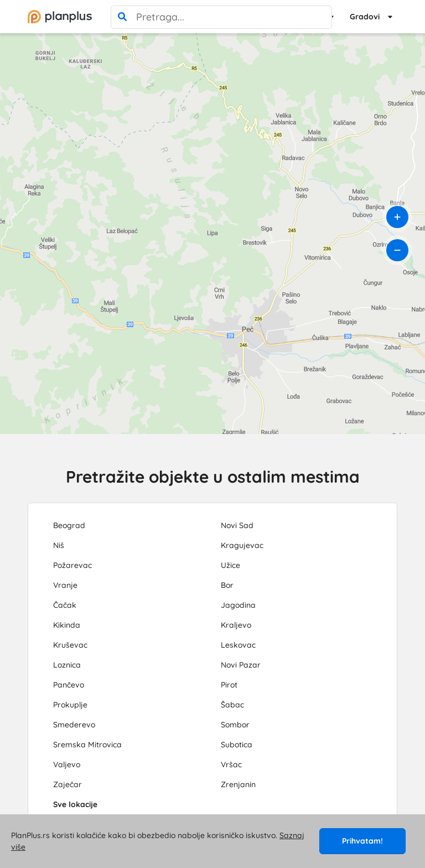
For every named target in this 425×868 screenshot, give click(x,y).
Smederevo (74, 725)
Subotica (237, 745)
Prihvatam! (362, 841)
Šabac (232, 705)
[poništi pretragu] (320, 17)
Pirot (229, 685)
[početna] (60, 17)
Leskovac (238, 645)
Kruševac (70, 645)
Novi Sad (237, 525)
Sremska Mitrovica (87, 745)
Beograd (69, 525)
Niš (59, 545)
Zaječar (68, 784)
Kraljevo (236, 625)
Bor (227, 585)
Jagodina (238, 605)
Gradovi (365, 17)
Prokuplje (70, 705)
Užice (230, 565)
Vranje (65, 585)
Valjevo (67, 764)
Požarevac (72, 565)
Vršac (231, 764)
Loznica (67, 665)
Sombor (235, 725)
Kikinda (67, 625)
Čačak (65, 605)
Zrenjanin (238, 784)
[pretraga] (122, 17)
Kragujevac (242, 545)
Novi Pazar (241, 665)
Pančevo (69, 685)
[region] (212, 234)
